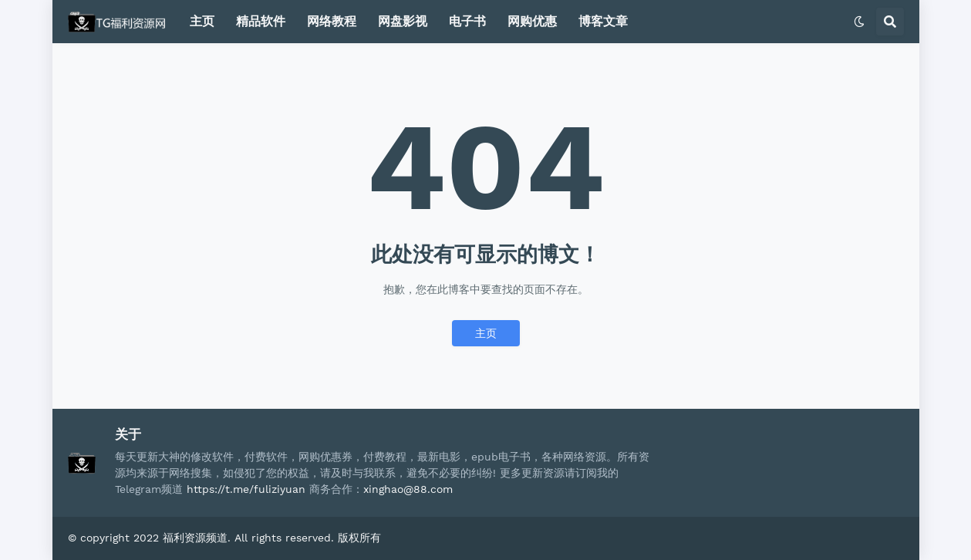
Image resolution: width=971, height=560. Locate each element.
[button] (859, 22)
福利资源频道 (195, 538)
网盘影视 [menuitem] (403, 21)
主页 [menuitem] (202, 21)
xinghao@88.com (408, 489)
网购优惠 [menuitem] (532, 21)
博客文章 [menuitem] (603, 21)
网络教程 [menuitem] (332, 21)
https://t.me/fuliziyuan (246, 489)
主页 (486, 333)
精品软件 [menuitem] (261, 21)
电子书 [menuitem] (467, 21)
